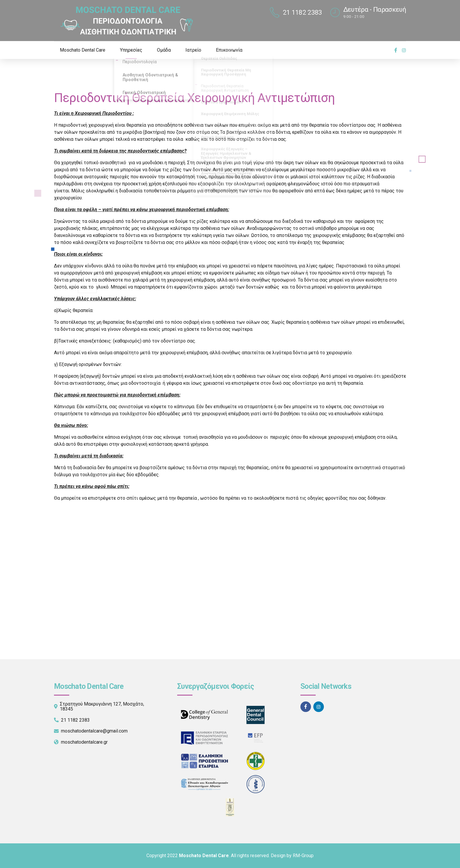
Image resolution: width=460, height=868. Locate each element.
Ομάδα (164, 50)
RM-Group (303, 856)
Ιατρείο (193, 50)
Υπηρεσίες (131, 50)
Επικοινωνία (229, 50)
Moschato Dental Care (83, 50)
